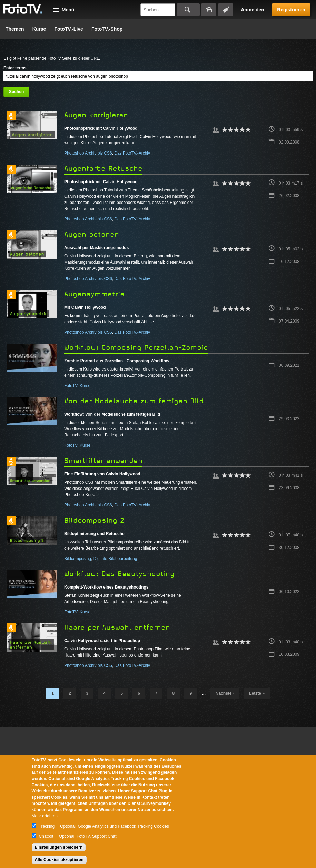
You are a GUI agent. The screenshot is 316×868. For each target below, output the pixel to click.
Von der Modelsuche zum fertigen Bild (134, 401)
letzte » (257, 693)
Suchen (188, 10)
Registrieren (291, 10)
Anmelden (253, 10)
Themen (15, 29)
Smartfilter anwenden (103, 461)
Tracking (47, 826)
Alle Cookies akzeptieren (59, 860)
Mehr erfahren (45, 816)
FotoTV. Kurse (77, 386)
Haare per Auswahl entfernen (117, 627)
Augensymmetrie (94, 294)
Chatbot (46, 836)
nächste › (225, 693)
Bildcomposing (78, 559)
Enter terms (15, 68)
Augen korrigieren (96, 115)
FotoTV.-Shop (107, 29)
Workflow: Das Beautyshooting (119, 574)
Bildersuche (209, 10)
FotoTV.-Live (69, 29)
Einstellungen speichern (59, 847)
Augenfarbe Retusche (103, 169)
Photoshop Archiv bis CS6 (88, 153)
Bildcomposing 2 (94, 520)
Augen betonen (92, 234)
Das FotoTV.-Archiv (132, 153)
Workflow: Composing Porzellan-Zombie (136, 348)
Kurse (39, 29)
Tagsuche (226, 10)
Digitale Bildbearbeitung (115, 559)
